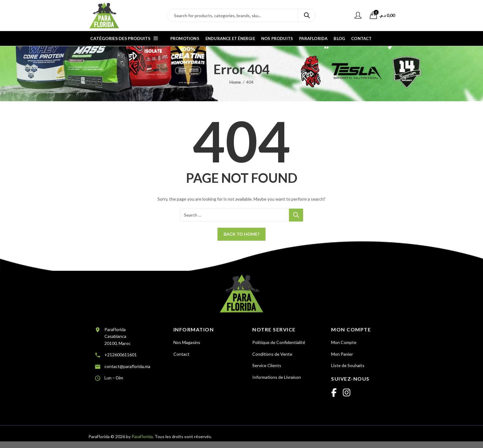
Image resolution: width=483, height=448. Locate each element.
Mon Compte (344, 342)
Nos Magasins (187, 342)
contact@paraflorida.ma (127, 366)
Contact (181, 354)
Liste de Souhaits (348, 365)
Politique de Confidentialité (279, 342)
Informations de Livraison (277, 377)
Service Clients (267, 365)
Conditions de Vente (272, 354)
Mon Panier (342, 354)
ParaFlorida (142, 436)
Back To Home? (241, 234)
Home (235, 82)
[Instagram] (347, 393)
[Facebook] (334, 393)
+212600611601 (121, 355)
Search (307, 15)
